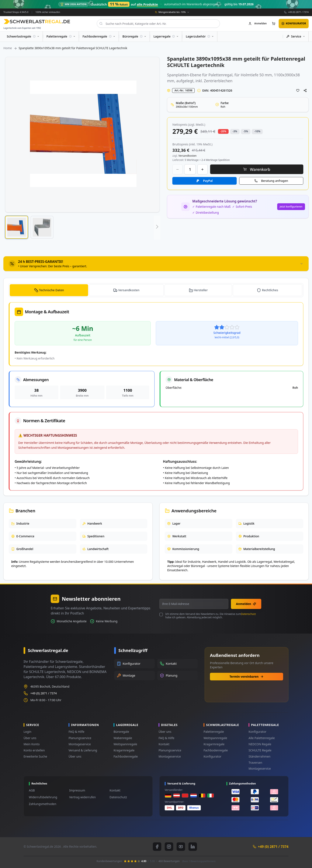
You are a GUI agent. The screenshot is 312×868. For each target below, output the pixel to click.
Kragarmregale (124, 750)
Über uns (30, 738)
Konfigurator (212, 756)
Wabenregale (123, 738)
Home (8, 48)
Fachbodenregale (126, 756)
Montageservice (80, 744)
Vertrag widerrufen (82, 797)
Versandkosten (129, 290)
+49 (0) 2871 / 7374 (298, 12)
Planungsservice (80, 738)
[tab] (156, 264)
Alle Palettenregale (262, 738)
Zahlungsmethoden (43, 804)
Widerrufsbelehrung (43, 797)
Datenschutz (248, 614)
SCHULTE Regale (260, 750)
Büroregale (121, 732)
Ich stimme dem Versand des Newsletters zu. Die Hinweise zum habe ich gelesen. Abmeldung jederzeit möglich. (211, 616)
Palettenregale (214, 732)
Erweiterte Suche (35, 756)
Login (27, 732)
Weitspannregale (125, 744)
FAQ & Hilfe (76, 732)
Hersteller (201, 290)
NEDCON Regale (260, 744)
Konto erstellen (34, 750)
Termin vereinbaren (247, 676)
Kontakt (164, 744)
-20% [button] (223, 131)
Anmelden (246, 604)
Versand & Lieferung (83, 750)
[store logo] (37, 22)
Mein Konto (32, 744)
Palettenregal (220, 75)
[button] (17, 227)
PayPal (208, 180)
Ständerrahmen (259, 756)
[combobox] (157, 24)
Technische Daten (52, 290)
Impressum (77, 790)
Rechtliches (270, 290)
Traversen (255, 763)
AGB (32, 790)
